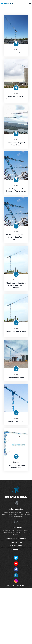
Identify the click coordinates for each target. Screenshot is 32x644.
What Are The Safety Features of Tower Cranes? (16, 100)
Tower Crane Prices (16, 53)
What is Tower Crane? (16, 424)
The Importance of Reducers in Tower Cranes (16, 192)
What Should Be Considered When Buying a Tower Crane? (16, 240)
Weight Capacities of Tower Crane (16, 335)
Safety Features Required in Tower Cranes (16, 146)
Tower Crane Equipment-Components (16, 469)
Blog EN (16, 50)
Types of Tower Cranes (16, 380)
